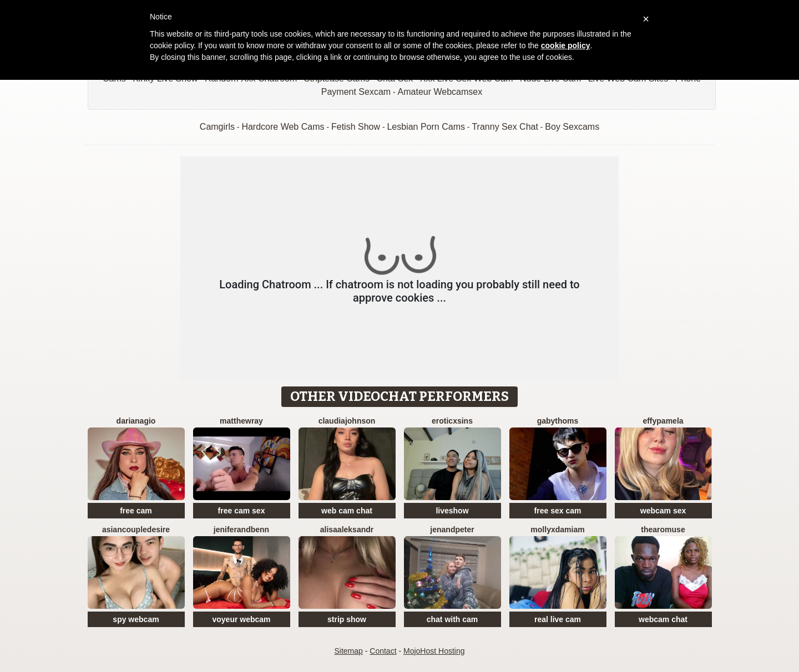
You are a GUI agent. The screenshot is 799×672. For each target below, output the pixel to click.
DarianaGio (136, 421)
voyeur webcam (241, 619)
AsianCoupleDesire (136, 530)
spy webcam (136, 619)
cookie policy (566, 45)
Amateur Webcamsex (440, 92)
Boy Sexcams (572, 127)
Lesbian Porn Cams (426, 127)
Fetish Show (356, 127)
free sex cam (558, 511)
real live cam (558, 619)
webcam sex (663, 511)
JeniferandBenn (241, 530)
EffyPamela (663, 421)
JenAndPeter (452, 530)
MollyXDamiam (557, 530)
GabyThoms (558, 421)
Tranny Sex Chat (505, 127)
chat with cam (452, 619)
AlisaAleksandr (347, 530)
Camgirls (217, 127)
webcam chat (663, 619)
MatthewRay (241, 421)
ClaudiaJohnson (347, 421)
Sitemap (348, 651)
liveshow (452, 511)
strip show (347, 619)
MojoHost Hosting (434, 651)
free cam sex (242, 511)
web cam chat (347, 511)
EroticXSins (452, 421)
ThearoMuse (663, 530)
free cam (136, 511)
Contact (383, 651)
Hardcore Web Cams (283, 127)
